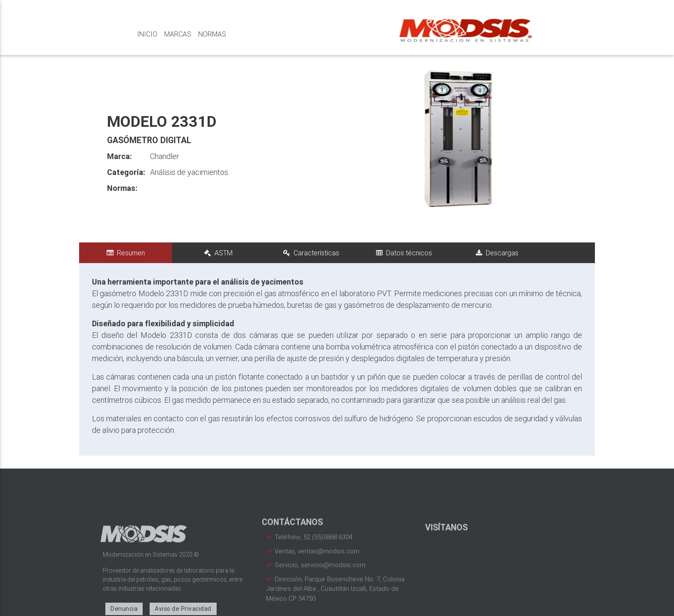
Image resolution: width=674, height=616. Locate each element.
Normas (212, 34)
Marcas (178, 34)
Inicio (147, 34)
